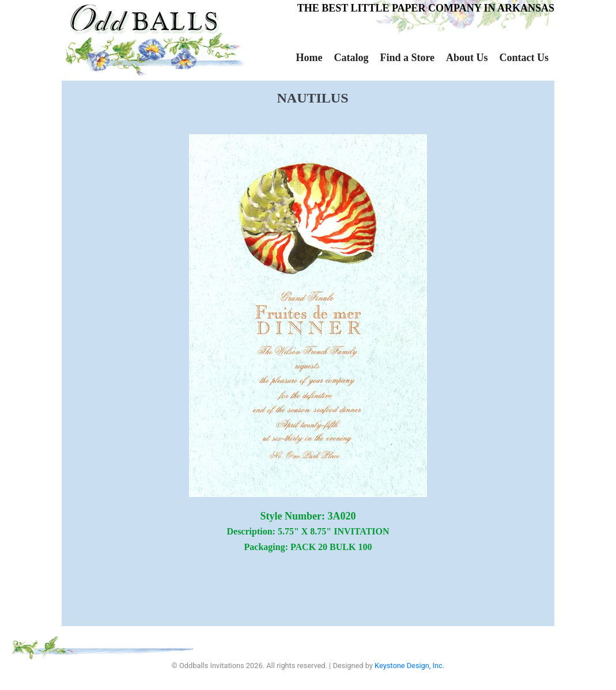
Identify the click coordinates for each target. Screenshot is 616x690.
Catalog (351, 58)
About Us (467, 58)
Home (309, 58)
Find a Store (407, 58)
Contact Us (524, 58)
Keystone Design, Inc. (409, 666)
